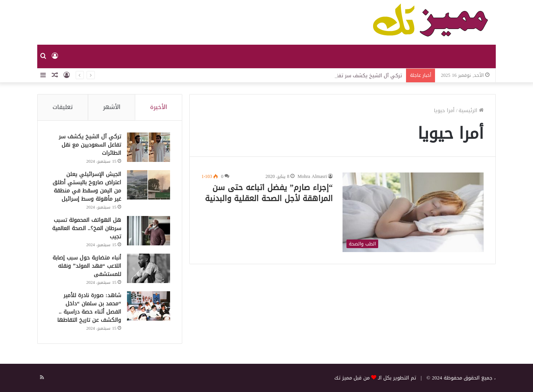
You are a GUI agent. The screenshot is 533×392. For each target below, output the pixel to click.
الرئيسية (471, 110)
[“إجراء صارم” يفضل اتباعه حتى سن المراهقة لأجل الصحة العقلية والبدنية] (413, 212)
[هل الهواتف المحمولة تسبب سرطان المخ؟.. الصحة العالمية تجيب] (149, 231)
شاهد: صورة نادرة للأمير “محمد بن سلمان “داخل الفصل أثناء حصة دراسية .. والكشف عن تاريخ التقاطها (89, 308)
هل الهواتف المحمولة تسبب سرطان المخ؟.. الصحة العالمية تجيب (87, 228)
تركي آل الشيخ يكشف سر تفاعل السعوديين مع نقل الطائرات (90, 145)
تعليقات (63, 107)
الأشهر (112, 107)
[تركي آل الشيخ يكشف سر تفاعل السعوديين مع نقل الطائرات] (149, 147)
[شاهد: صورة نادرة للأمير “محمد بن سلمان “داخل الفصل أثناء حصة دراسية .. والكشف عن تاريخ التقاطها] (149, 306)
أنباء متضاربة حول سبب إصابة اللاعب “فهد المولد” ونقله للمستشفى (87, 266)
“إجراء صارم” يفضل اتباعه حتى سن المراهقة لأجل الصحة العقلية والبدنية (269, 193)
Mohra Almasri (312, 176)
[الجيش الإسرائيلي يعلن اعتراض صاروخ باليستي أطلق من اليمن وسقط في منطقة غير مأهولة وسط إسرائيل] (149, 185)
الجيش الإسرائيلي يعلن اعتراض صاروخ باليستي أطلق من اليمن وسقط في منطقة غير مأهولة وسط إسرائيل (87, 187)
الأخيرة (159, 107)
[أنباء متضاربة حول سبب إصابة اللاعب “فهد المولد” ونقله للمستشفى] (149, 268)
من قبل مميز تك (352, 378)
